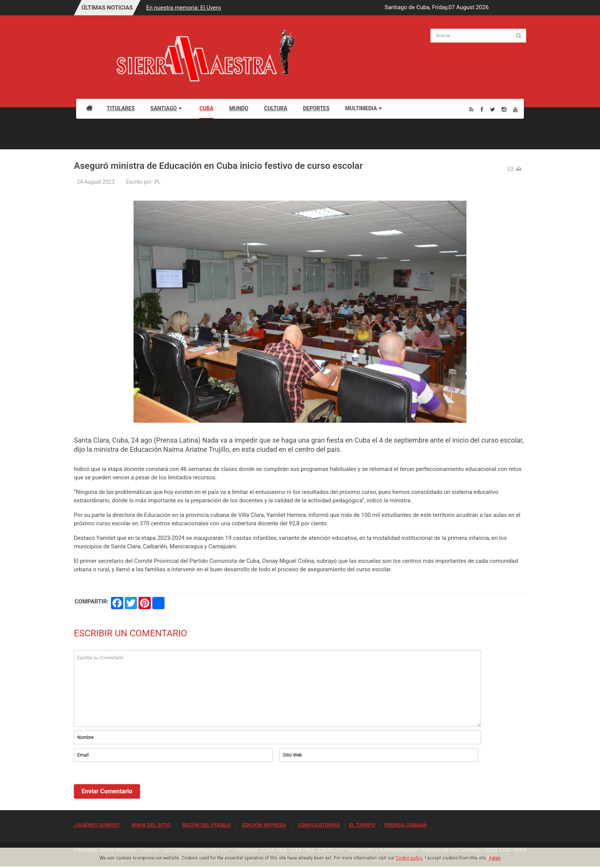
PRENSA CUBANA (405, 825)
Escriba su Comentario (277, 688)
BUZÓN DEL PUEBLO (206, 825)
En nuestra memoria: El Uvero (185, 8)
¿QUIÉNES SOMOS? (97, 825)
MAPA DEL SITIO (151, 825)
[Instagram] (504, 109)
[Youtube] (515, 109)
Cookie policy (409, 858)
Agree (495, 858)
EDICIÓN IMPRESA (264, 825)
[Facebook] (482, 109)
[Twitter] (493, 109)
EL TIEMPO (362, 825)
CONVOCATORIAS (319, 825)
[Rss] (471, 109)
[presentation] (132, 785)
